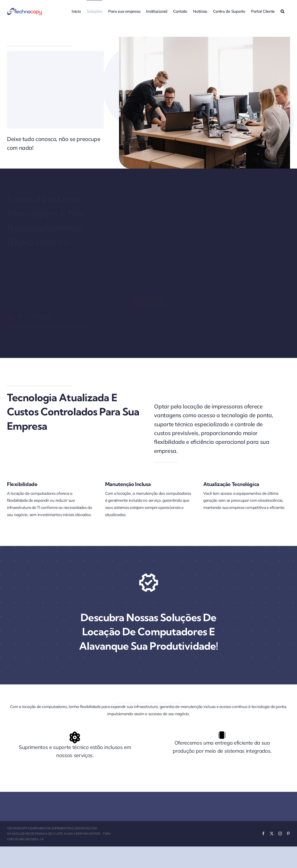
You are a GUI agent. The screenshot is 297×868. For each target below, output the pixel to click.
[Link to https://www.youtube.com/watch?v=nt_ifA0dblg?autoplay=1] (148, 583)
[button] (282, 11)
